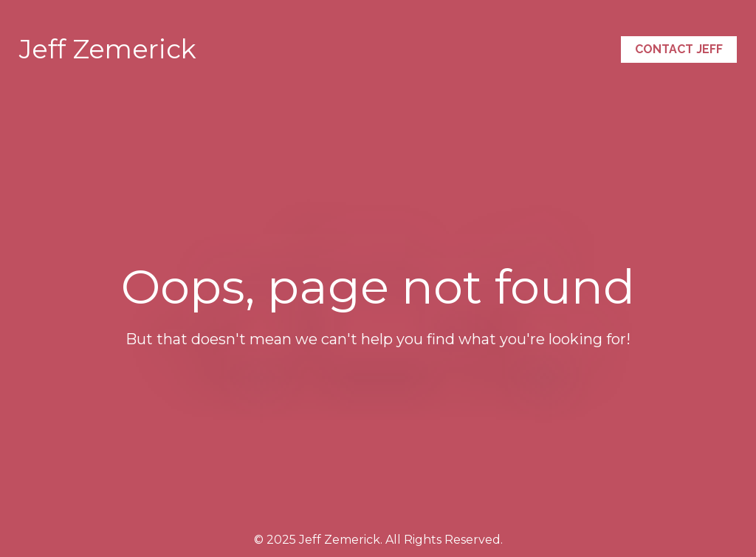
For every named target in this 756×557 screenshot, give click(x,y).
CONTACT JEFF (679, 49)
